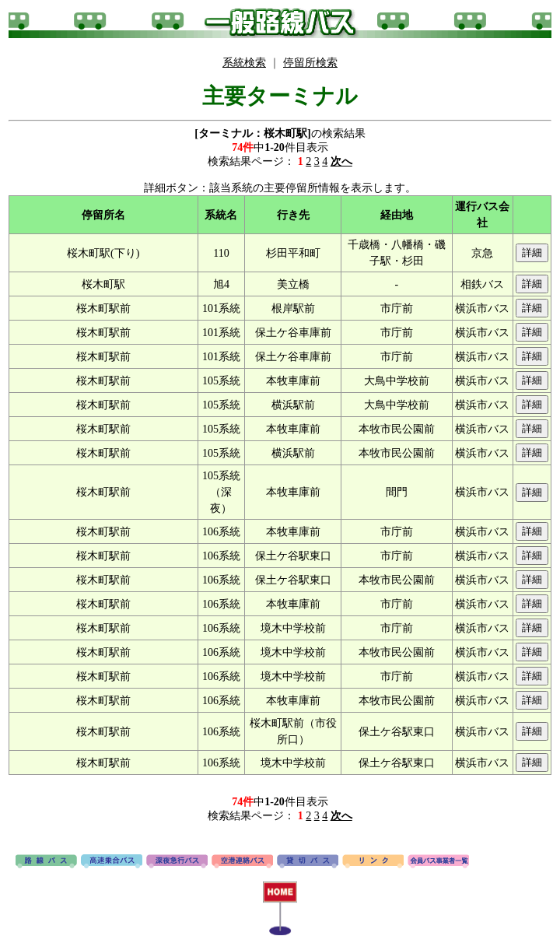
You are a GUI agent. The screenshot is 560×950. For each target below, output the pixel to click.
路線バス (46, 862)
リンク (373, 862)
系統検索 (244, 63)
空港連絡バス (242, 862)
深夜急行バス (177, 862)
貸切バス (308, 862)
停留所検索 (310, 63)
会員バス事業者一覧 (438, 862)
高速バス (112, 862)
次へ (341, 161)
